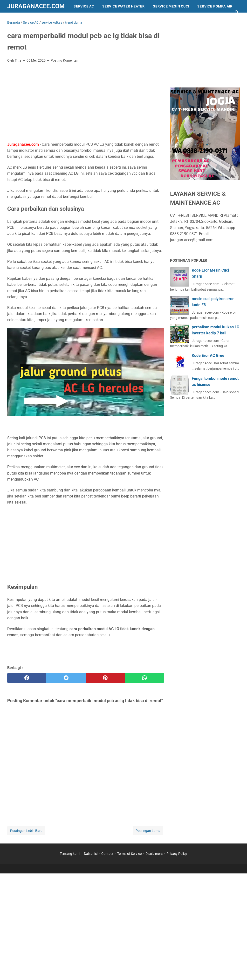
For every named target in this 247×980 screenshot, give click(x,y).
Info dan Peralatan (30, 19)
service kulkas (104, 19)
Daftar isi (91, 854)
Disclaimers (154, 854)
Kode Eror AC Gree (208, 356)
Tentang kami (70, 854)
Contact (107, 854)
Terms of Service (129, 854)
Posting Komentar (64, 60)
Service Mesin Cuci (171, 6)
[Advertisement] (86, 103)
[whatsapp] (144, 678)
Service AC (84, 6)
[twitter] (66, 678)
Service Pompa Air (215, 6)
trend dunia (69, 19)
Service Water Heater (123, 6)
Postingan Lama (148, 831)
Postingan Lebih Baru (26, 831)
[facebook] (27, 678)
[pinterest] (105, 678)
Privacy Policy (177, 854)
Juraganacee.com (36, 6)
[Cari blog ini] (237, 13)
